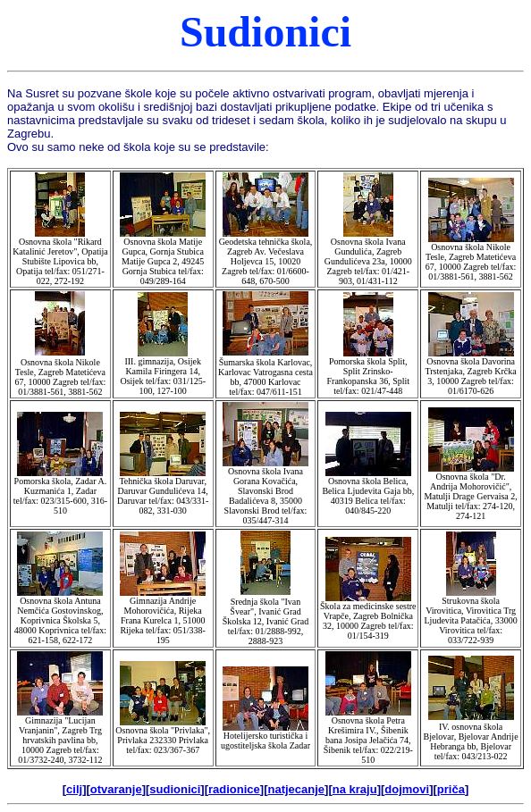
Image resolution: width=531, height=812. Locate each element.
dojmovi (407, 789)
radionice (234, 789)
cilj (74, 789)
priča (451, 789)
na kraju (355, 789)
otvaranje (116, 789)
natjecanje (297, 789)
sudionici (175, 789)
